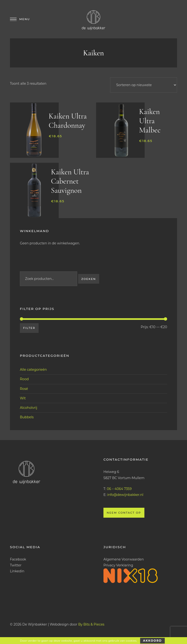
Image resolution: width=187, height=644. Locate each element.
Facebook (18, 559)
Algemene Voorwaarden (124, 559)
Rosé (24, 389)
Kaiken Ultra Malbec (150, 121)
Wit (23, 398)
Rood (24, 379)
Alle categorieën (33, 370)
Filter (29, 328)
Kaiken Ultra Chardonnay (68, 121)
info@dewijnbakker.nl (125, 495)
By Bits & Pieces (91, 624)
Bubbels (27, 417)
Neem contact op (124, 513)
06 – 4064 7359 (119, 489)
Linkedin (17, 571)
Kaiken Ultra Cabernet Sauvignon (70, 181)
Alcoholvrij (29, 408)
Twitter (16, 565)
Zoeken (89, 279)
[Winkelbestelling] (144, 85)
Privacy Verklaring (118, 565)
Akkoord (152, 641)
